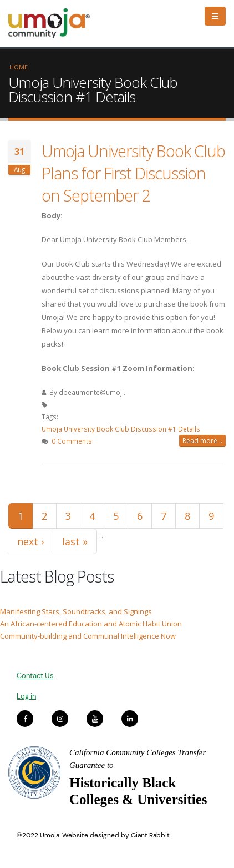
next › (30, 541)
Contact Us (35, 676)
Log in (26, 696)
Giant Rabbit (150, 835)
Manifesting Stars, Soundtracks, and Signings (76, 611)
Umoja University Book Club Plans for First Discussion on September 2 (133, 173)
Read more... (202, 441)
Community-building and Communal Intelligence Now (88, 636)
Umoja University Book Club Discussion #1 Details (121, 429)
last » (75, 541)
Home (19, 67)
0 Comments (72, 441)
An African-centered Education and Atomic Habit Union (91, 624)
